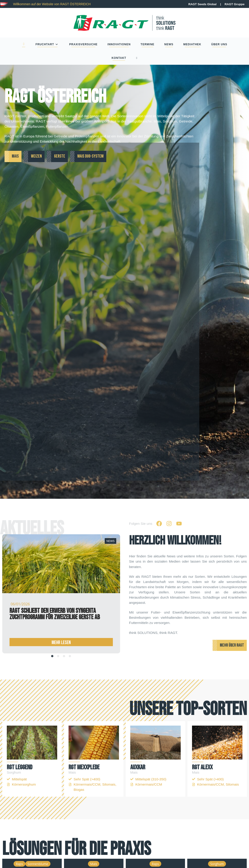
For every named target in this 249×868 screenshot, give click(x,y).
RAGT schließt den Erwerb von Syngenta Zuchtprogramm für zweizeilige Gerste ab (55, 614)
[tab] (52, 656)
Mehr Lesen (61, 642)
